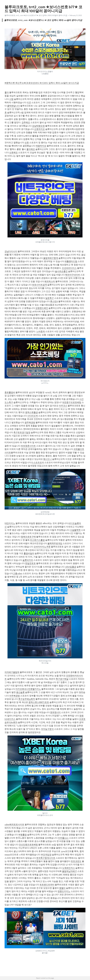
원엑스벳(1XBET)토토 (39, 702)
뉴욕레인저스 (69, 868)
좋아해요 (31, 149)
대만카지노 (10, 523)
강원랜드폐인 (42, 308)
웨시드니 (47, 459)
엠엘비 (62, 888)
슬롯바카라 (28, 560)
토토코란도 (76, 861)
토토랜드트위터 (47, 885)
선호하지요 (39, 129)
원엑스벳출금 (32, 412)
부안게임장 (46, 855)
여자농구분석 (47, 729)
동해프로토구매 (28, 537)
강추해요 (26, 122)
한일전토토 (30, 563)
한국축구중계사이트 (46, 858)
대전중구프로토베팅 (72, 402)
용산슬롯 (20, 692)
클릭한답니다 (13, 106)
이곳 (29, 103)
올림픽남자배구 (69, 871)
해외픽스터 (50, 281)
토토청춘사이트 (28, 446)
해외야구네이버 (73, 275)
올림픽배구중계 (51, 258)
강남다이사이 (11, 251)
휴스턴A (54, 301)
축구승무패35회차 (27, 699)
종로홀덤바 (10, 392)
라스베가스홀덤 (37, 540)
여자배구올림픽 (12, 672)
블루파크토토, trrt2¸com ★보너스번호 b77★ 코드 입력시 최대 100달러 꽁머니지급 (36, 15)
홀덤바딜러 (29, 553)
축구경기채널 (62, 679)
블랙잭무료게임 (55, 543)
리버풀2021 (63, 838)
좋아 (7, 92)
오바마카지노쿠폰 (42, 547)
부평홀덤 (22, 835)
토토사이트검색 (39, 285)
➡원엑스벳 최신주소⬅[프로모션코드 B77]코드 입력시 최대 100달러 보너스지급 (42, 83)
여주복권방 (15, 696)
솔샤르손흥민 (61, 271)
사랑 (11, 99)
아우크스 (63, 406)
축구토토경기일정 (22, 432)
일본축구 (50, 298)
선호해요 (13, 153)
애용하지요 (41, 146)
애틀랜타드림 (71, 261)
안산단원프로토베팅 (28, 845)
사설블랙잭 (75, 530)
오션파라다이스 (69, 268)
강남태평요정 (38, 126)
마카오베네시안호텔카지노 (28, 689)
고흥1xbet (18, 573)
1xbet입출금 (71, 567)
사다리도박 (33, 416)
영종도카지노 (64, 891)
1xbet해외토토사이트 (14, 825)
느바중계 (41, 331)
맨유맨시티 (55, 712)
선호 (27, 143)
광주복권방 (30, 422)
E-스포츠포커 (38, 463)
